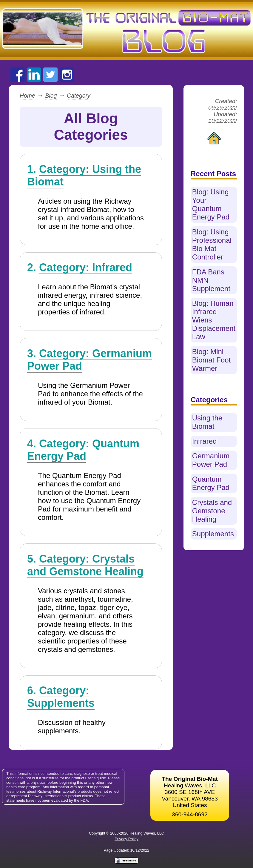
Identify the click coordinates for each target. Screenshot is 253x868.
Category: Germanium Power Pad (90, 360)
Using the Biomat (207, 422)
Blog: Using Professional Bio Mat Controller (212, 244)
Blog (51, 96)
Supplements (213, 534)
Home (27, 96)
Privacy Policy (126, 839)
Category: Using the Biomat (84, 175)
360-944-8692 (190, 814)
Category (79, 96)
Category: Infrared (86, 267)
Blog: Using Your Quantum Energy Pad (211, 204)
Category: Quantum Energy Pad (83, 450)
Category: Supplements (61, 697)
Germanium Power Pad (211, 460)
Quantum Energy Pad (211, 483)
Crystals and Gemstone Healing (212, 511)
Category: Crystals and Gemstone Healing (85, 565)
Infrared (205, 441)
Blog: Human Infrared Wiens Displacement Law (214, 320)
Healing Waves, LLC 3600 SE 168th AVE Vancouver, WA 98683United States (190, 792)
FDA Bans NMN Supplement (211, 280)
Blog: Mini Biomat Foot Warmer (211, 360)
